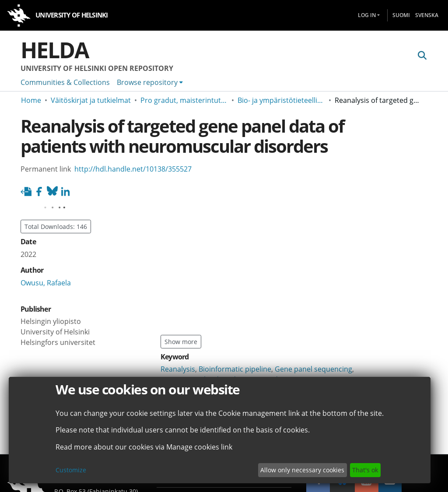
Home (31, 100)
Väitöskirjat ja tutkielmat (91, 100)
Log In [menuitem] (367, 15)
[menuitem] (150, 82)
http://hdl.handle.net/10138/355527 (133, 169)
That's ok (365, 470)
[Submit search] (422, 56)
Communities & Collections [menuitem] (65, 82)
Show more (181, 342)
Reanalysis (178, 369)
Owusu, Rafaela (46, 283)
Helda (55, 50)
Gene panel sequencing (313, 369)
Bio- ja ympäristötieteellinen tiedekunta (281, 100)
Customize (71, 470)
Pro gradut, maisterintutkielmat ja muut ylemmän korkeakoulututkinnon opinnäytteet (184, 100)
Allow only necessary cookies (302, 470)
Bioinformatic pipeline (235, 369)
